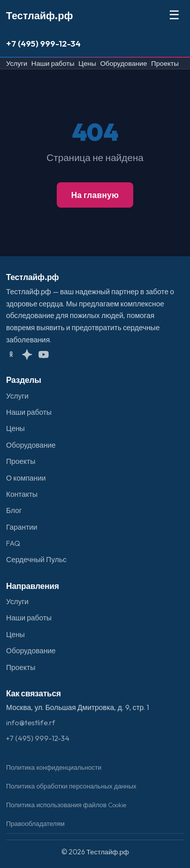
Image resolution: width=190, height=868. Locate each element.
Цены (87, 63)
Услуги (17, 63)
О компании (26, 478)
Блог (14, 510)
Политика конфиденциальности (54, 767)
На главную (95, 195)
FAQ (13, 543)
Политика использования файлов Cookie (66, 805)
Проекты (165, 63)
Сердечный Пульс (36, 560)
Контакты (22, 494)
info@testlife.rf (31, 723)
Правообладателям (35, 823)
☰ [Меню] (174, 15)
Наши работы (53, 63)
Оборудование (124, 63)
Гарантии (22, 527)
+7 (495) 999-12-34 (43, 43)
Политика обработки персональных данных (71, 786)
